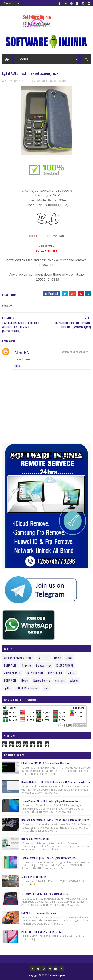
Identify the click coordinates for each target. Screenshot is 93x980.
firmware (60, 81)
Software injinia (37, 17)
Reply (18, 366)
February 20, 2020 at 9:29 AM (75, 352)
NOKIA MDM (10, 680)
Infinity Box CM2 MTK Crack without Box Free (45, 763)
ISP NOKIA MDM (35, 673)
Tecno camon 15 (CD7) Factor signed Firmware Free (49, 858)
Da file (58, 658)
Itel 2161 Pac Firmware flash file (39, 913)
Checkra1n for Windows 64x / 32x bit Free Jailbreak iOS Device (55, 820)
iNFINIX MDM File (13, 673)
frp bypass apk (44, 665)
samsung (60, 680)
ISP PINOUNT (55, 673)
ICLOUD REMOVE (65, 665)
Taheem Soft (22, 352)
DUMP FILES (10, 665)
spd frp (8, 688)
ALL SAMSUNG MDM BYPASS (19, 658)
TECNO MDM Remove (27, 688)
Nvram (25, 680)
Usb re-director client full (35, 839)
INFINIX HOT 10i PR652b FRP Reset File (42, 932)
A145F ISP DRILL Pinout (34, 877)
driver (69, 658)
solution (74, 680)
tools (46, 688)
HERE (40, 236)
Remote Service (42, 680)
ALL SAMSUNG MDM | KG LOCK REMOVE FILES (45, 894)
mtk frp (71, 673)
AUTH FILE (44, 658)
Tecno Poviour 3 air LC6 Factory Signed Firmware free (51, 801)
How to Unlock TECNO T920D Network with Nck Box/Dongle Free (56, 782)
